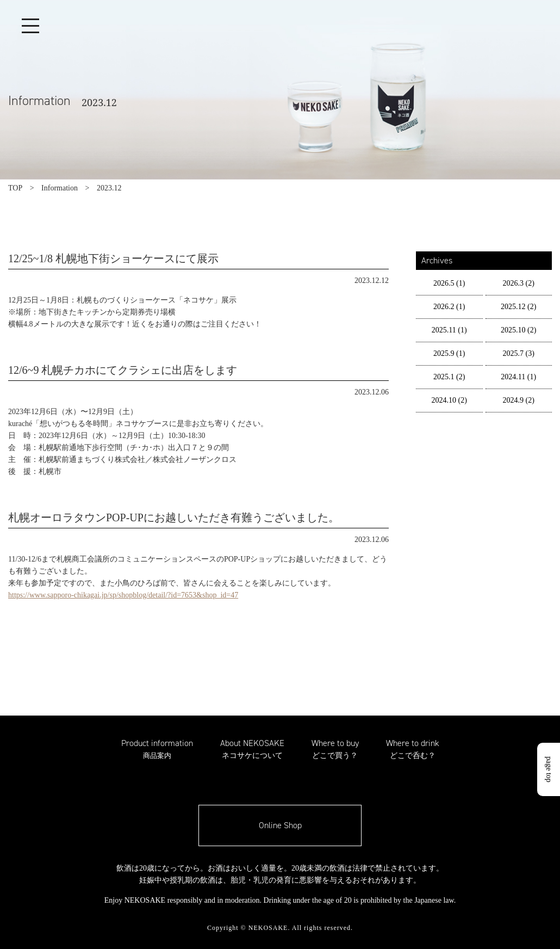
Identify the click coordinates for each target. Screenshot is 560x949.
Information (60, 188)
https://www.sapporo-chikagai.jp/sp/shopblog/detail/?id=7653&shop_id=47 (123, 595)
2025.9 (449, 353)
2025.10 (518, 330)
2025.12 (518, 307)
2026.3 (519, 283)
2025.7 (519, 353)
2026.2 (449, 307)
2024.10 (449, 400)
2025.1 (449, 377)
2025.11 (449, 330)
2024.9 (519, 400)
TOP (15, 188)
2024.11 (518, 377)
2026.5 (449, 283)
